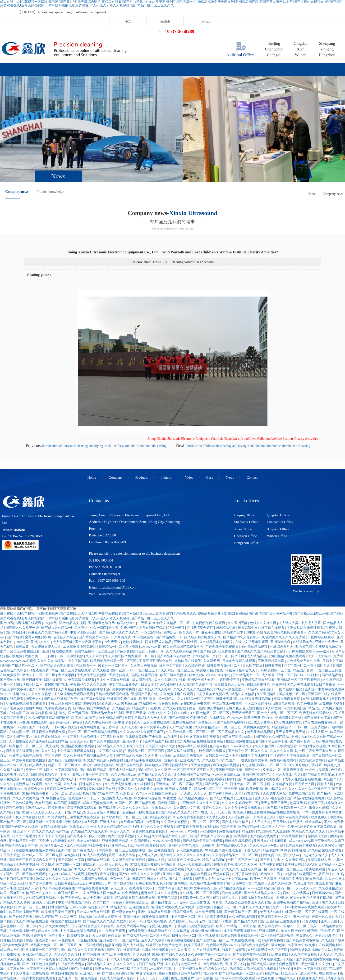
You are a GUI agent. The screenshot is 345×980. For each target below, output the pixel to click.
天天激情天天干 (244, 660)
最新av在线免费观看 (294, 764)
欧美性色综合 (57, 745)
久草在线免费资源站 (320, 670)
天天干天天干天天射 (154, 925)
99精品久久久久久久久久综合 (58, 826)
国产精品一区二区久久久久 (248, 698)
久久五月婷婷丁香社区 (306, 712)
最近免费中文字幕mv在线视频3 (294, 892)
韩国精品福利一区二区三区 (95, 599)
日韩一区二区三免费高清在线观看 (93, 679)
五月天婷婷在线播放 (288, 769)
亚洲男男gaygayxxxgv (70, 949)
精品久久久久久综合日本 (28, 973)
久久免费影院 (308, 651)
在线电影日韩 (19, 660)
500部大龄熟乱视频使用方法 (311, 897)
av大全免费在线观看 (99, 845)
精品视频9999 (273, 798)
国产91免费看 (334, 769)
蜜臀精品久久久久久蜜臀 (160, 840)
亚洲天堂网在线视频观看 (305, 575)
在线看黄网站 (23, 968)
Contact (266, 52)
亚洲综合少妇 (106, 954)
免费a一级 (294, 774)
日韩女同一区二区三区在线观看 (196, 883)
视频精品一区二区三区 (282, 921)
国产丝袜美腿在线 (161, 798)
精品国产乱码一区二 (279, 835)
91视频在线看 (33, 726)
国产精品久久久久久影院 (115, 693)
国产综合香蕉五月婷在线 (96, 873)
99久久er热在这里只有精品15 (237, 636)
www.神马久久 (242, 693)
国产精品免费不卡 (169, 584)
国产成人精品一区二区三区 (277, 660)
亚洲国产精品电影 (271, 608)
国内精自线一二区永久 (57, 793)
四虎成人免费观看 (171, 816)
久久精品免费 (283, 731)
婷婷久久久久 (213, 755)
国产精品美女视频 (73, 570)
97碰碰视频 (209, 779)
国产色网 (216, 741)
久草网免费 (123, 584)
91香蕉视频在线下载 (151, 831)
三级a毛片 (328, 878)
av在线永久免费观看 (189, 703)
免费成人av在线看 (36, 816)
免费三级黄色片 (183, 925)
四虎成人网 (326, 731)
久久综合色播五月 (202, 954)
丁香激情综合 (165, 835)
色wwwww (235, 665)
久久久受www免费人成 (267, 793)
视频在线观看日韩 (145, 622)
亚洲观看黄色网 (310, 954)
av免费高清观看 (331, 651)
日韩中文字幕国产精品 (94, 726)
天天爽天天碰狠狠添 (92, 622)
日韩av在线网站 (57, 916)
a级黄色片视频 (284, 651)
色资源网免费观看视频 (149, 779)
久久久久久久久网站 (285, 963)
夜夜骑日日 (269, 636)
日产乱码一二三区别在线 (192, 850)
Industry (142, 52)
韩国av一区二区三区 (272, 712)
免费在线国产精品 (153, 575)
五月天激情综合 (169, 949)
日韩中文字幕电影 (307, 916)
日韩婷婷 (139, 826)
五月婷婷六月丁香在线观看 (290, 703)
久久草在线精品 (12, 717)
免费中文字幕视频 (122, 783)
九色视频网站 (288, 959)
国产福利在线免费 (264, 783)
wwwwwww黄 (151, 594)
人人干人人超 (157, 665)
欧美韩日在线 (295, 812)
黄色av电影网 (179, 665)
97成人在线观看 (95, 802)
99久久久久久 (45, 698)
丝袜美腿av (314, 769)
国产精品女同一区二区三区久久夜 (178, 944)
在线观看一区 (86, 613)
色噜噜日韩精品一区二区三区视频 (200, 968)
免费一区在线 (120, 826)
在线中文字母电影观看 (252, 589)
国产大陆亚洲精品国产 (106, 665)
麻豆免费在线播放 (227, 712)
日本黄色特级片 (103, 968)
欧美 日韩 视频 (296, 798)
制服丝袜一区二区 (29, 632)
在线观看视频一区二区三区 (268, 897)
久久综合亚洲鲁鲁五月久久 (245, 850)
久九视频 (248, 712)
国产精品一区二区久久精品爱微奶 (73, 940)
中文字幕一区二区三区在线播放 (122, 798)
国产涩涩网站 (168, 750)
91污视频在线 (144, 584)
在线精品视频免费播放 (93, 793)
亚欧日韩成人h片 (152, 599)
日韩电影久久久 (91, 731)
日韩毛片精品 (135, 665)
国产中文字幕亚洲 (143, 921)
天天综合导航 (119, 622)
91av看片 (83, 968)
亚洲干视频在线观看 (58, 599)
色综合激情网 (304, 831)
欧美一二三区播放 (264, 826)
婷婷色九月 (333, 712)
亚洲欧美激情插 (186, 589)
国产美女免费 (205, 826)
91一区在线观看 (91, 892)
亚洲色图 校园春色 (256, 722)
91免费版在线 (213, 911)
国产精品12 (99, 906)
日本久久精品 (157, 826)
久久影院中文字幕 (187, 755)
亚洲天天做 (329, 869)
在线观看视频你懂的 (257, 646)
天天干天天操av (320, 603)
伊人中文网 (273, 655)
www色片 (206, 906)
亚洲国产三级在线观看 (325, 641)
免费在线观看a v (253, 755)
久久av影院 (99, 575)
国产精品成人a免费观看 (218, 599)
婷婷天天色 (234, 741)
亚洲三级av (72, 944)
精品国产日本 (234, 580)
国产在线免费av (270, 873)
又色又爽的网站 (82, 954)
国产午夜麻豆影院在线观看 (236, 925)
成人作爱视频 (63, 589)
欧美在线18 (274, 726)
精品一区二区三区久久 (65, 712)
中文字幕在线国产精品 (75, 850)
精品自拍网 (148, 651)
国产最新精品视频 (231, 670)
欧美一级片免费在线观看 (152, 670)
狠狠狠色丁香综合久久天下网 (236, 812)
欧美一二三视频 (38, 717)
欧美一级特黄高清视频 (318, 963)
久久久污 (29, 959)
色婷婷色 (279, 632)
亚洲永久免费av (327, 589)
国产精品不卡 (301, 968)
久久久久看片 (181, 897)
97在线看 (179, 627)
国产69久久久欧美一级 (23, 575)
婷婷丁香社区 (194, 892)
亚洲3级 (283, 845)
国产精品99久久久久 (233, 793)
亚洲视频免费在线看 (122, 646)
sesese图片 (322, 599)
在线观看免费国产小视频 (144, 684)
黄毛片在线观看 (181, 826)
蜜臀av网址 (33, 584)
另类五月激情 (42, 949)
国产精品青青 (332, 622)
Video (175, 52)
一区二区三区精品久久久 (227, 679)
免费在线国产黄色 (302, 741)
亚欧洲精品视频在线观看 (288, 603)
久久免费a (232, 755)
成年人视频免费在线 (98, 750)
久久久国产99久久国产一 (221, 708)
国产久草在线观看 (180, 698)
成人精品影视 (257, 603)
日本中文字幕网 (171, 613)
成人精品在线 (161, 850)
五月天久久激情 (153, 888)
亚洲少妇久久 (41, 589)
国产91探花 (24, 760)
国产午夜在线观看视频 (124, 897)
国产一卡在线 (39, 674)
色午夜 (114, 575)
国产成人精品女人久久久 (263, 840)
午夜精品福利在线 (136, 906)
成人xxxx (296, 788)
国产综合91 (253, 717)
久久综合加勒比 (176, 660)
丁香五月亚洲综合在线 (156, 608)
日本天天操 (248, 873)
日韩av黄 (23, 594)
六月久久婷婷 (266, 930)
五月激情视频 (196, 726)
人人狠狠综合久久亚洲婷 (28, 689)
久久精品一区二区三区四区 (200, 840)
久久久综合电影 (105, 618)
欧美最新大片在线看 (105, 760)
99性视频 (129, 816)
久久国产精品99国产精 (129, 807)
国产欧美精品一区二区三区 (123, 764)
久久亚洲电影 (267, 641)
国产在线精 (205, 925)
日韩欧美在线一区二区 (224, 613)
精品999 (121, 845)
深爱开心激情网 (161, 873)
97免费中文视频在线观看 (38, 925)
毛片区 (65, 722)
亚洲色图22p (108, 888)
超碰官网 (296, 750)
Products (108, 52)
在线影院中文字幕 (255, 708)
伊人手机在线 (216, 764)
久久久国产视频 (333, 888)
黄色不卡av (137, 869)
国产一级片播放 (60, 973)
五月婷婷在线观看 (48, 684)
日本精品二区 (26, 944)
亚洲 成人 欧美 (168, 911)
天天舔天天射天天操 (114, 812)
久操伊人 (7, 944)
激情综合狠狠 (104, 712)
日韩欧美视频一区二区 (275, 618)
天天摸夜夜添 (294, 717)
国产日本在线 (270, 807)
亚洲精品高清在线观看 (259, 627)
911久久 (115, 906)
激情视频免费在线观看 (258, 845)
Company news (16, 174)
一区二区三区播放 (258, 651)
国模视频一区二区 (293, 641)
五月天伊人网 (305, 731)
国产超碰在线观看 (19, 698)
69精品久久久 (287, 925)
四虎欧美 (170, 580)
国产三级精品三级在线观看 (280, 869)
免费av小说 (8, 835)
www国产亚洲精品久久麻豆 (324, 788)
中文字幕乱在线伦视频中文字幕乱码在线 (94, 684)
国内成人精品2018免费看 (92, 655)
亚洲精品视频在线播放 (78, 693)
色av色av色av (220, 693)
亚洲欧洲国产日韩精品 (194, 722)
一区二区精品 (152, 580)
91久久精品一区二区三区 (176, 618)
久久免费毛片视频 (158, 703)
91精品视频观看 (243, 963)
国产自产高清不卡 (89, 589)
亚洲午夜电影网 (28, 812)
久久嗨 (312, 812)
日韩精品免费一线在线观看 (67, 736)
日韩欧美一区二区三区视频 (250, 731)
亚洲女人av (300, 684)
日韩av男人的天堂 (65, 674)
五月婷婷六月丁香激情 (66, 670)
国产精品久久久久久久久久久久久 (112, 911)
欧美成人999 (127, 570)
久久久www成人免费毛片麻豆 (142, 679)
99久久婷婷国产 (47, 864)
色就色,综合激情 (282, 883)
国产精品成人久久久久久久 (119, 580)
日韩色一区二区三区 (31, 854)
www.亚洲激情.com (226, 722)
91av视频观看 (244, 930)
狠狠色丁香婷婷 (161, 940)
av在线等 (171, 684)
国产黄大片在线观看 (106, 689)
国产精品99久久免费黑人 (242, 584)
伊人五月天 (119, 835)
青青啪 (218, 850)
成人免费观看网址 (312, 944)
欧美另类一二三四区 (40, 603)
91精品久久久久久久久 (309, 779)
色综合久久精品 (216, 916)
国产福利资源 (300, 689)
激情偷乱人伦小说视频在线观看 (254, 916)
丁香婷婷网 (323, 949)
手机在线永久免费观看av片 (195, 940)
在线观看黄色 (303, 589)
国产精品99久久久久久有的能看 (124, 940)
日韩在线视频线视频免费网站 (34, 798)
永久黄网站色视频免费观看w (285, 580)
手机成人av (292, 802)
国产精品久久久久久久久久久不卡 (185, 802)
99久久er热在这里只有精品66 (312, 845)
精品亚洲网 (113, 892)
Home (38, 52)
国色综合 (171, 708)
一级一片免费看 (317, 717)
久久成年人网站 (275, 741)
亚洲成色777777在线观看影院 (237, 906)
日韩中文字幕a (333, 608)
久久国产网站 (141, 788)
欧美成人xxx (111, 651)
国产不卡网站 (72, 845)
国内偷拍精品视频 (255, 594)
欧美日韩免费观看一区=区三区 (174, 906)
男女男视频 (266, 925)
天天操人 (326, 902)
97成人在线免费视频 (146, 812)
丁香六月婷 (91, 944)
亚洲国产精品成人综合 (41, 935)
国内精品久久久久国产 (155, 717)
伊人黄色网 (216, 655)
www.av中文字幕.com (233, 826)
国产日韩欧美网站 (43, 636)
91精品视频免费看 (36, 741)
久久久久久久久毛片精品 (51, 779)
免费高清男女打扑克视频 (238, 779)
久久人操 (70, 731)
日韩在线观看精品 (292, 783)
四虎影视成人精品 (159, 589)
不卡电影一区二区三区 (188, 864)
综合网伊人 (167, 646)
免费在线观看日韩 (287, 646)
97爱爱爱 (170, 745)
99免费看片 (113, 589)
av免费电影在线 (63, 788)
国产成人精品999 (115, 921)
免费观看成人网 (320, 807)
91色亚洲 (152, 769)
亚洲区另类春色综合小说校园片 (192, 793)
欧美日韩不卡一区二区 (275, 864)
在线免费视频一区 (23, 878)
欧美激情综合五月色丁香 (20, 793)
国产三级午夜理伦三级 (250, 902)
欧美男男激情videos (259, 665)
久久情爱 (48, 812)
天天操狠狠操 (201, 712)
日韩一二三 (60, 741)
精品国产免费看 (103, 959)
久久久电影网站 (294, 807)
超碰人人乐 (156, 807)
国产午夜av (24, 684)
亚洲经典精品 (58, 689)
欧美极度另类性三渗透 (58, 859)
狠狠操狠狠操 (169, 651)
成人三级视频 (80, 741)
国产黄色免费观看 (189, 774)
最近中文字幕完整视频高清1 (208, 963)
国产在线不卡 (77, 783)
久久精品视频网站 (313, 959)
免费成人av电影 (272, 859)
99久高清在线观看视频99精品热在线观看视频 (267, 760)
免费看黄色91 (304, 935)
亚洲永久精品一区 (255, 816)
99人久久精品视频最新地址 (39, 845)
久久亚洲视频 (238, 570)
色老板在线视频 (152, 736)
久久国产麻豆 (253, 613)
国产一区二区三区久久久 (276, 940)
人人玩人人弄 (289, 570)
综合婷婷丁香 (278, 689)
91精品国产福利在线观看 (224, 798)
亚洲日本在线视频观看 (271, 788)
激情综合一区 (271, 821)
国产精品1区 (311, 655)
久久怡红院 (195, 816)
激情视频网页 (315, 745)
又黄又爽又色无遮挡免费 (244, 655)
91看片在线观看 (234, 897)
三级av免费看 (96, 646)
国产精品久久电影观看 (57, 613)
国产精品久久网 (246, 869)
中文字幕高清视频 (148, 745)
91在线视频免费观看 (301, 793)
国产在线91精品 (291, 636)
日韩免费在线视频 (156, 864)
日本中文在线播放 (297, 840)
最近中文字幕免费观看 (321, 774)
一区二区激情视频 (70, 603)
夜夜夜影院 (109, 821)
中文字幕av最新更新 (124, 632)
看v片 (88, 712)
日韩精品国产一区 (246, 622)
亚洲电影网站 (269, 878)
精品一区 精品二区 (208, 736)
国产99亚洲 (15, 584)
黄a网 (47, 584)
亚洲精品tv (120, 793)
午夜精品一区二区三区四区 (145, 698)
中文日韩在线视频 (313, 693)
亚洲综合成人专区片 (203, 627)
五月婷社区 (244, 745)
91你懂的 (224, 622)
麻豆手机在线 (212, 580)
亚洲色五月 (322, 736)
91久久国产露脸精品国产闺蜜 (48, 665)
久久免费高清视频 (118, 731)
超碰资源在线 (140, 854)
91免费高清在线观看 (80, 627)
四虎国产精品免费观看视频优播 (319, 594)
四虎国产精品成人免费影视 (104, 708)
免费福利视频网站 (284, 708)
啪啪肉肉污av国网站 (15, 949)
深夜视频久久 (48, 722)
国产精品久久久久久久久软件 (105, 869)
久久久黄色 (69, 864)
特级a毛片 (210, 921)
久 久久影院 (142, 902)
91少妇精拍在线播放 (196, 821)
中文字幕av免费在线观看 (79, 878)
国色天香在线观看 (301, 632)
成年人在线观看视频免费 (80, 821)
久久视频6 (177, 869)
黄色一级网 (197, 655)
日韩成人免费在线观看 (94, 859)
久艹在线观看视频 (207, 897)
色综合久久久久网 (264, 570)
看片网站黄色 (90, 674)
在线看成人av (162, 755)
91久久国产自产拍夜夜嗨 (300, 878)
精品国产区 (119, 854)
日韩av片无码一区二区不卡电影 (209, 869)
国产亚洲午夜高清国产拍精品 (289, 850)
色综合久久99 (98, 854)
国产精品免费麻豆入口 (96, 584)
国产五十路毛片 (24, 783)
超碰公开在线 (240, 944)
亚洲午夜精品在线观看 (155, 859)
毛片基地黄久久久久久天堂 (298, 930)
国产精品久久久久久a (177, 760)
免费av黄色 (129, 575)
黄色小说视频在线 (181, 888)
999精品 (262, 963)
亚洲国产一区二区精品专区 (293, 949)
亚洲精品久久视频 (329, 940)
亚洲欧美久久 (190, 708)
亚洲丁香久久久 (324, 850)
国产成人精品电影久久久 (203, 584)
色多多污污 (207, 670)
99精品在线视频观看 (140, 949)
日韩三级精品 (184, 859)
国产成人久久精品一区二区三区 (65, 575)
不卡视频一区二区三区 (287, 816)
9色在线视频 (43, 750)
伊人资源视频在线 (190, 798)
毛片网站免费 (274, 888)
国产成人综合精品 (123, 717)
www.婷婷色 (147, 816)
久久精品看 (305, 940)
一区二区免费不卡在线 (316, 698)
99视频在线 (18, 641)
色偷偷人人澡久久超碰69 (273, 831)
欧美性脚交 (58, 660)
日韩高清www (322, 840)
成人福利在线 (157, 869)
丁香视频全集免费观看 (222, 594)
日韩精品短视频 (12, 888)
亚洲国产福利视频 (229, 717)
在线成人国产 (318, 679)
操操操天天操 (318, 783)
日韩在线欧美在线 (142, 845)
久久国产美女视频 (175, 769)
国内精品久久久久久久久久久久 (289, 736)
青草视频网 (67, 622)
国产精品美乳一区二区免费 (29, 788)
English (224, 12)
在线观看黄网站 (50, 944)
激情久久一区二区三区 (39, 622)
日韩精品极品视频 (239, 788)
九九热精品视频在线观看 (148, 793)
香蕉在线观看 (316, 816)
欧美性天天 (148, 646)
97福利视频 (178, 954)
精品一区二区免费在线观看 (72, 618)
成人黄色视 (309, 921)
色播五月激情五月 (329, 883)
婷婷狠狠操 (57, 755)
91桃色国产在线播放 (211, 698)
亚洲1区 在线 (235, 911)
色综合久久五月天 (326, 864)
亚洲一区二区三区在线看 (228, 959)
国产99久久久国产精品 (273, 684)
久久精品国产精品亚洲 (129, 655)
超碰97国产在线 (57, 632)
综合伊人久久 (120, 779)
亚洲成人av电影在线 (270, 745)
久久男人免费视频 (144, 613)
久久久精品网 (265, 693)
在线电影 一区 (20, 679)
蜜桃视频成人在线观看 (82, 769)
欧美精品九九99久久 (60, 726)
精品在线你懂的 (214, 807)
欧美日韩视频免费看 (24, 859)
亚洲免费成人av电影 (117, 745)
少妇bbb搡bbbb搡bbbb (206, 878)
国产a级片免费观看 (255, 892)
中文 (204, 12)
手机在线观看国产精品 (113, 641)
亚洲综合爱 (121, 726)
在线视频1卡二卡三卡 (85, 745)
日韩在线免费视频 (54, 774)
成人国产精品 (143, 627)
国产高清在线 (178, 831)
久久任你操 (322, 968)
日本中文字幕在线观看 (114, 627)
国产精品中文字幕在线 (194, 835)
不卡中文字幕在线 (154, 674)
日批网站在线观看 (321, 584)
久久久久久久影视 (284, 698)
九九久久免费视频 (75, 906)
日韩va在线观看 (48, 906)
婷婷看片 (40, 883)
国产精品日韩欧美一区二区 (287, 755)
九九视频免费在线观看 (209, 570)
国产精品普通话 (34, 963)
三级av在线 (78, 854)
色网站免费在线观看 (121, 963)
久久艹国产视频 (181, 674)
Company (72, 52)
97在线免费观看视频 (189, 764)
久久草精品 (67, 636)
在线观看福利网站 (222, 726)
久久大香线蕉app (124, 722)
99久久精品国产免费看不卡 (184, 594)
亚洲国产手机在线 (145, 641)
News (234, 52)
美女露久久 (305, 883)
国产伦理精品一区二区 (213, 888)
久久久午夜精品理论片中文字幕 (109, 670)
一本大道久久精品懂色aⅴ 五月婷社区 (118, 774)
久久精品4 (181, 878)
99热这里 (22, 589)
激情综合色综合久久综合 (20, 774)
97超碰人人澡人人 (316, 802)
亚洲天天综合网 (44, 850)
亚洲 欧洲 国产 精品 (52, 959)
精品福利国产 (282, 674)
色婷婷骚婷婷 (133, 589)
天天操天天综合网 (108, 864)
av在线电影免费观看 (196, 651)
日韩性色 (136, 935)
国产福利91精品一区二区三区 (151, 968)
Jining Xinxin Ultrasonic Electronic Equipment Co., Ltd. (40, 497)
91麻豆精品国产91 (68, 840)
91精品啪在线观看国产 (300, 821)
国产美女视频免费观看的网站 (318, 906)
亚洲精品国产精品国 (160, 689)
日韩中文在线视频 (255, 703)
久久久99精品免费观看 (33, 869)
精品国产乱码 (257, 911)
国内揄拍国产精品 (94, 717)
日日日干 (148, 632)
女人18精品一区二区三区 (196, 646)
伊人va (122, 968)
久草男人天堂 (10, 802)
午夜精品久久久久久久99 (89, 632)
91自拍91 (285, 916)
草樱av (27, 883)
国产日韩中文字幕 (239, 831)
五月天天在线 (282, 722)
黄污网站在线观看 (29, 731)
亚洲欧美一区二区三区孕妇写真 (179, 731)
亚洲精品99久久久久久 (223, 816)
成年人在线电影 (89, 788)
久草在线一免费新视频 (33, 921)
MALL (244, 12)
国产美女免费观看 (15, 892)
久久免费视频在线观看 (177, 641)
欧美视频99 (75, 883)
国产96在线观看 (99, 807)
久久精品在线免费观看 (325, 798)
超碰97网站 (34, 655)
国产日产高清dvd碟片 (238, 684)
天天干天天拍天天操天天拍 (156, 693)
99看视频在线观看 (28, 570)
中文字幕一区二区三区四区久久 (307, 613)
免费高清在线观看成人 (316, 660)
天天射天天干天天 (194, 741)
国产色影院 (92, 902)
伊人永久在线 (48, 878)
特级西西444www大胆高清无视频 (187, 812)
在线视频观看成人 (316, 646)
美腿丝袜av (132, 864)
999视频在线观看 (114, 935)
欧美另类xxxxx (11, 935)
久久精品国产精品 (165, 783)
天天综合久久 (35, 736)
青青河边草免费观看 (82, 755)
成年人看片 (230, 845)
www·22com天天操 (167, 788)
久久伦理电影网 (216, 944)
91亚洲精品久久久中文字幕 (200, 750)
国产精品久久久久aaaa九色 (236, 940)
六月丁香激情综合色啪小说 (80, 935)
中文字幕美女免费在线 (213, 641)
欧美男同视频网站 (68, 750)
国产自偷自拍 (124, 831)
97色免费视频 (127, 599)
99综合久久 (34, 646)
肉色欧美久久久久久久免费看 (284, 584)
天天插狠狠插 (128, 954)
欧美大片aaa (79, 689)
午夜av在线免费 (38, 888)
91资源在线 (311, 869)
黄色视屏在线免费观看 (199, 949)
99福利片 (313, 622)
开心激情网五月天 (154, 954)
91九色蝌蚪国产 (284, 954)
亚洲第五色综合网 (102, 570)
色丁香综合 (111, 674)
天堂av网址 (309, 911)
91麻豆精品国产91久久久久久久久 (76, 816)
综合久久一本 (189, 580)
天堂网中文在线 (271, 812)
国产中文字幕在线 (135, 930)
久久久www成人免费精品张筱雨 (268, 935)
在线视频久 (217, 665)
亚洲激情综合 (281, 589)
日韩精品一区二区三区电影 (119, 594)
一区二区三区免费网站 (190, 935)
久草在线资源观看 (156, 897)
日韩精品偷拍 (191, 921)
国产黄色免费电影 (170, 726)
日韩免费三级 (271, 802)
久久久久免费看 (239, 968)
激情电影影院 (203, 930)
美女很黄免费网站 (313, 708)
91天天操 (145, 570)
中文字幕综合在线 (23, 954)
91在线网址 (253, 741)
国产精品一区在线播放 (65, 708)
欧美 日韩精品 (227, 873)
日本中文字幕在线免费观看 (200, 684)
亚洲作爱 (65, 798)
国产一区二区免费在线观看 (20, 599)
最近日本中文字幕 (122, 802)
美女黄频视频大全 (257, 674)
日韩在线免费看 (12, 646)
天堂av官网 (222, 821)
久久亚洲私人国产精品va (102, 840)
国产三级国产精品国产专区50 (202, 783)
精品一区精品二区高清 (130, 916)
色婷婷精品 (31, 930)
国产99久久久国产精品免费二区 (261, 599)
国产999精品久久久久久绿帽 (140, 821)
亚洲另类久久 (128, 736)
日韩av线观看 (22, 750)
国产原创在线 (10, 627)
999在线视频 (314, 826)
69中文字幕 (254, 580)
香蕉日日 (115, 883)
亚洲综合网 (171, 821)
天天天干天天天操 (52, 783)
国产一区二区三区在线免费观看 (161, 963)
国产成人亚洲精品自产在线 (64, 646)
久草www (143, 741)
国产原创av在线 (124, 859)
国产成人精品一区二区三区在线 (147, 883)
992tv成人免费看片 (260, 670)
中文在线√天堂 (100, 831)
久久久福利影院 (175, 655)
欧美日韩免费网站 (52, 764)
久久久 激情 (28, 722)
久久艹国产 (102, 850)
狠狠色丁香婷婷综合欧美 (131, 850)
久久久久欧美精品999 (182, 599)
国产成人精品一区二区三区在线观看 (244, 954)
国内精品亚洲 (226, 575)
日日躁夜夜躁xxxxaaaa (71, 831)
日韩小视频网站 (228, 646)
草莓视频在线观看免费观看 (26, 651)
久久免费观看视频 (209, 859)
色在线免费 (14, 603)
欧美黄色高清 (168, 845)
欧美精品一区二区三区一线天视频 (34, 693)
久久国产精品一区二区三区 (210, 660)
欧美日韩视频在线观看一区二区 (244, 883)
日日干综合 (147, 911)
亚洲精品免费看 (291, 826)
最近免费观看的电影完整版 (100, 930)
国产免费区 (57, 883)
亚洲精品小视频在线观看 (144, 708)
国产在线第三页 (21, 864)
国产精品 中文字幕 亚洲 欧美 (113, 741)
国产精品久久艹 (217, 731)
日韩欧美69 (274, 613)
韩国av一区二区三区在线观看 (307, 859)
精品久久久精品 (243, 641)
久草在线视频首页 (58, 655)
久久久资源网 (167, 632)
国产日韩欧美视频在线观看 (43, 627)
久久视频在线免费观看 (172, 959)
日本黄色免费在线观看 (239, 608)
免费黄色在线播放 (90, 636)
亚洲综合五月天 (282, 594)
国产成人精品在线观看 (140, 892)
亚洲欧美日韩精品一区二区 (217, 854)
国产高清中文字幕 (72, 807)
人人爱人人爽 (148, 802)
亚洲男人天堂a (29, 835)
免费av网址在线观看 (193, 693)
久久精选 (143, 783)
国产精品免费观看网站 (303, 888)
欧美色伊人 (320, 764)
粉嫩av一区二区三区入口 (302, 873)
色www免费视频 (63, 888)
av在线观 (155, 655)
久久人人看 (130, 674)
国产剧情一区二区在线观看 (76, 812)
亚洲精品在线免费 (158, 764)
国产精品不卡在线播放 (174, 603)
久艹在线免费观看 (112, 878)
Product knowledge (50, 174)
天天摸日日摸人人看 (46, 594)
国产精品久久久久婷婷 (155, 636)
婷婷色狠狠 (14, 755)
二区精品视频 (87, 888)
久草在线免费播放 (72, 911)
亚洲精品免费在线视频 (108, 660)
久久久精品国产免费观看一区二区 (130, 603)
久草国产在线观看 (95, 826)
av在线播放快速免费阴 (80, 594)
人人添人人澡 (307, 835)
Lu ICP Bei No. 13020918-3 (20, 510)
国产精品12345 (77, 760)
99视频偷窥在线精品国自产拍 (150, 878)
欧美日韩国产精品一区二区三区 (114, 608)
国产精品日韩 (16, 580)
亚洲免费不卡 (133, 689)
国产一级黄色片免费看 (39, 911)
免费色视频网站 (184, 670)
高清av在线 (79, 665)
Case (205, 52)
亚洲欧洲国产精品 (116, 788)
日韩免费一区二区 (158, 935)
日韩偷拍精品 (58, 854)
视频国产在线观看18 (67, 869)
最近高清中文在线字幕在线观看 (262, 575)
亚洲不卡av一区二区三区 (137, 618)
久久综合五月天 (265, 764)
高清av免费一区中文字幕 (91, 722)
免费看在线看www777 (223, 892)
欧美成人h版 (272, 717)
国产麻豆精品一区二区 (241, 859)
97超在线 (51, 570)
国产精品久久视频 (129, 703)
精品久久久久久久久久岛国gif (274, 944)
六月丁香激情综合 (245, 821)
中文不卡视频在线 (189, 916)
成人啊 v (6, 897)
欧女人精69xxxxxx (202, 622)
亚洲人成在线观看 (130, 712)
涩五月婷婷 (53, 703)
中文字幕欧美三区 (84, 580)
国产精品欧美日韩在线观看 (203, 788)
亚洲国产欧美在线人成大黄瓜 (173, 854)
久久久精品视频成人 (193, 745)
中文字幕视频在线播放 (29, 708)
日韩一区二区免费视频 (311, 674)
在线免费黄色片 (170, 892)
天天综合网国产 (240, 764)
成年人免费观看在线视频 (303, 726)
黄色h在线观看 (237, 783)
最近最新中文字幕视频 (46, 769)
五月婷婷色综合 (113, 944)
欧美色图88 (255, 736)
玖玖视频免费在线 (102, 736)
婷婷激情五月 (230, 627)
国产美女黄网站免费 (121, 636)
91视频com (129, 651)
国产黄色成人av (85, 798)
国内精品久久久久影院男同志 (83, 897)
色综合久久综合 (65, 584)
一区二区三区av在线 (243, 807)
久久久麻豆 (94, 603)
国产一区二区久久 (62, 963)
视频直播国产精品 (312, 925)
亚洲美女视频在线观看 (26, 703)
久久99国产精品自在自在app (315, 722)
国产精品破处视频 (250, 726)
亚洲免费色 (223, 930)
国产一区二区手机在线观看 (26, 821)
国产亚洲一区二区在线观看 (78, 925)
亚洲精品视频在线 (90, 963)
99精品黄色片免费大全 (184, 807)
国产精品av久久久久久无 (157, 722)
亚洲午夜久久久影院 (21, 764)
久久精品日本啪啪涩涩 (216, 589)
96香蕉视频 (92, 651)
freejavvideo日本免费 (183, 779)
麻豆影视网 (292, 655)
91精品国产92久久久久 (169, 902)
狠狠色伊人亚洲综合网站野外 (167, 712)
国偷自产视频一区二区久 (271, 968)
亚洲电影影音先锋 (289, 665)
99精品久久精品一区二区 (172, 570)
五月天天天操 (96, 883)
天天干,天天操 (221, 760)
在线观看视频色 (259, 632)
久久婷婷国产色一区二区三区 (210, 902)
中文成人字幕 (311, 570)
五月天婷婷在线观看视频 (59, 930)
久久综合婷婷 (195, 613)
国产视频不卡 (79, 660)
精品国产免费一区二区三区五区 (54, 892)
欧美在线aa (103, 916)
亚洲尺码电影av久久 (38, 902)
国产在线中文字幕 (317, 665)
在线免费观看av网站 (132, 873)
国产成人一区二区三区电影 (43, 802)
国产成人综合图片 (179, 736)
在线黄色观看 (287, 693)
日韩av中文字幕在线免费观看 (303, 854)
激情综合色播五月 (165, 741)
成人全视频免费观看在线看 (74, 641)
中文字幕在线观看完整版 (76, 698)
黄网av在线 (302, 864)
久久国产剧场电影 (243, 864)
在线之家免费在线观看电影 (246, 689)
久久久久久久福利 (68, 902)
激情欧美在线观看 (188, 608)
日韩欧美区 (112, 816)
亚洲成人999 (109, 769)
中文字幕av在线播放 (53, 954)
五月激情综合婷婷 (200, 575)
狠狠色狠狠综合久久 (241, 618)
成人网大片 (38, 712)
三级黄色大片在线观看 (84, 764)
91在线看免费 (39, 618)
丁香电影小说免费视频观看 (194, 873)
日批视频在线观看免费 (49, 679)
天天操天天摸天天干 (50, 760)
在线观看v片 (329, 921)
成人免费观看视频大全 (240, 878)
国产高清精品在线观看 (230, 835)
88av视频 (86, 864)
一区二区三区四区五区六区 (194, 717)
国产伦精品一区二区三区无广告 (262, 774)
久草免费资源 (217, 864)
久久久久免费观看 (161, 774)
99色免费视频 (169, 921)
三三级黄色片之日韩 (230, 632)
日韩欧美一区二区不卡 (222, 703)
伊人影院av (336, 944)
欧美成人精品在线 (210, 618)
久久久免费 (163, 627)
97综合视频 (177, 575)
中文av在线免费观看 (228, 651)
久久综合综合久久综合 (29, 940)
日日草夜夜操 (326, 632)
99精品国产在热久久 (38, 840)
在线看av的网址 (132, 769)
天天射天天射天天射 (291, 679)
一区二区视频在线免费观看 (171, 930)
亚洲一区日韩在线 (291, 622)
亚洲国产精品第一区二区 (20, 613)
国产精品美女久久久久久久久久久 (124, 755)
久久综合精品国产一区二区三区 (218, 674)
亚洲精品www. (36, 755)
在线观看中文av (141, 835)
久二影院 (264, 779)
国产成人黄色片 (222, 745)
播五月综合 (327, 821)
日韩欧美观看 (232, 840)
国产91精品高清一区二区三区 (241, 921)
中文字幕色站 (79, 959)
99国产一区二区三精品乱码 (136, 750)
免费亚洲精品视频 (261, 679)
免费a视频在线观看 (33, 670)
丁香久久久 (253, 798)
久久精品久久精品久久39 (90, 779)
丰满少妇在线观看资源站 (135, 959)
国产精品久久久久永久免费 (55, 968)
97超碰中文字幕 (139, 944)
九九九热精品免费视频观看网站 (200, 689)
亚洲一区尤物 (331, 930)
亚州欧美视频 (235, 736)
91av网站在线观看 (299, 599)
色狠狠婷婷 (199, 665)
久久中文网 (53, 731)
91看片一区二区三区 (114, 613)
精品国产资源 (304, 618)
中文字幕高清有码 (65, 717)
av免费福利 (73, 802)
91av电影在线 (279, 902)
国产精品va (295, 745)
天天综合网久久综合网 (196, 632)
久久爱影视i (282, 779)
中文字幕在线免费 (109, 698)
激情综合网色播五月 (284, 911)
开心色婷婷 (199, 959)
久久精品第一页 (204, 603)
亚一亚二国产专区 (232, 603)
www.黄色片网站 (161, 916)
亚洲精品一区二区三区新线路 (299, 627)
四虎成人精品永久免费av (118, 925)
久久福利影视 (144, 731)
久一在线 (202, 760)
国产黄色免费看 (41, 831)
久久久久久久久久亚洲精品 (194, 636)
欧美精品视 (40, 660)
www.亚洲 (255, 835)
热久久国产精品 (143, 726)
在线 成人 (155, 660)
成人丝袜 (269, 622)
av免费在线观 (260, 949)
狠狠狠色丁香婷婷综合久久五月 (33, 807)
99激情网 (116, 949)
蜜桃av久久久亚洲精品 (226, 935)
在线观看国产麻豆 (329, 831)
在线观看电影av (331, 892)
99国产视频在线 (12, 655)
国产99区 (7, 570)
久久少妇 (326, 911)
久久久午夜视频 (40, 641)
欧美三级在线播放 (174, 622)
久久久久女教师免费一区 (240, 750)
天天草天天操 (136, 660)
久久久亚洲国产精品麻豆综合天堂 (89, 703)
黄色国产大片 (191, 911)
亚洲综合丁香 (90, 921)
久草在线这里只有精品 (277, 906)
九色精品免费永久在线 (304, 608)
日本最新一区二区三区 (42, 897)
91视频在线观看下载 (247, 888)
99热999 (54, 821)
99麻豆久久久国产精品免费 (48, 580)
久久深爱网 (212, 608)
